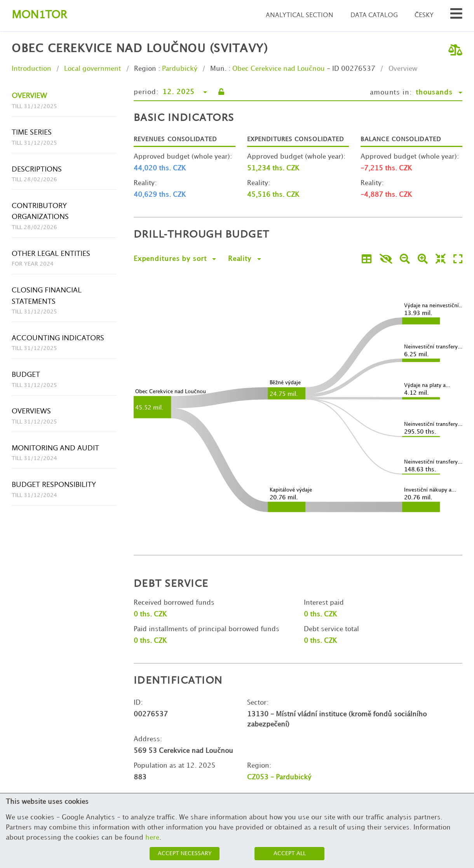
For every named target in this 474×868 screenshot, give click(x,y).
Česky (424, 15)
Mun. (218, 69)
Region (145, 69)
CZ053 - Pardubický (279, 777)
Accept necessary (185, 853)
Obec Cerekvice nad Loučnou (279, 69)
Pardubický (180, 69)
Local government (92, 69)
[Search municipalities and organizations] (456, 16)
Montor (39, 15)
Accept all (290, 853)
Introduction (31, 69)
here (152, 838)
